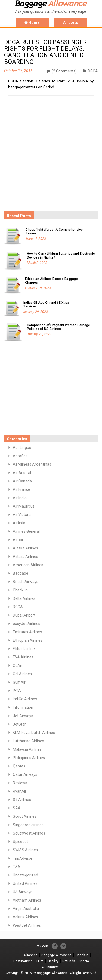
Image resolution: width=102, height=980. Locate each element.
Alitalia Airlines (25, 557)
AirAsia (19, 523)
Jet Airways (23, 716)
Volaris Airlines (25, 917)
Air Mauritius (24, 506)
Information (23, 707)
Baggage (21, 573)
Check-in (20, 590)
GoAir (18, 666)
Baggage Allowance (56, 955)
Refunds (69, 961)
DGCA (90, 71)
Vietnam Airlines (27, 900)
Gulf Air (19, 682)
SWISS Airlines (25, 850)
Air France (21, 489)
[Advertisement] (45, 170)
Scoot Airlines (25, 816)
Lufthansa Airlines (28, 741)
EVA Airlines (23, 657)
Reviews (20, 783)
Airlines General (26, 531)
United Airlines (25, 883)
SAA (17, 808)
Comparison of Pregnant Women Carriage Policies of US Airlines (58, 327)
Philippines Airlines (29, 758)
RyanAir (20, 791)
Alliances (30, 955)
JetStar (19, 724)
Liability (53, 961)
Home (32, 22)
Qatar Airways (25, 774)
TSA (17, 867)
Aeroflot (20, 456)
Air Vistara (22, 515)
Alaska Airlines (25, 548)
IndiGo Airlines (25, 699)
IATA (17, 691)
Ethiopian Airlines (28, 640)
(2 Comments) (62, 71)
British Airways (26, 582)
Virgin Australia (26, 909)
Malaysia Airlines (27, 749)
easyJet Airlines (27, 624)
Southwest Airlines (29, 833)
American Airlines (28, 565)
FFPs (40, 961)
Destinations (23, 961)
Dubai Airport (24, 615)
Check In (82, 955)
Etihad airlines (25, 649)
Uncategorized (25, 875)
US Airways (23, 892)
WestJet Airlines (27, 925)
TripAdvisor (23, 858)
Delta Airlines (24, 598)
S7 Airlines (22, 800)
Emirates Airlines (27, 632)
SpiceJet (20, 842)
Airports (71, 22)
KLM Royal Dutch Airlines (34, 733)
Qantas (19, 766)
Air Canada (22, 481)
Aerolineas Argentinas (32, 464)
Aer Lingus (22, 448)
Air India (20, 498)
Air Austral (22, 473)
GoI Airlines (22, 674)
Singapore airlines (28, 825)
